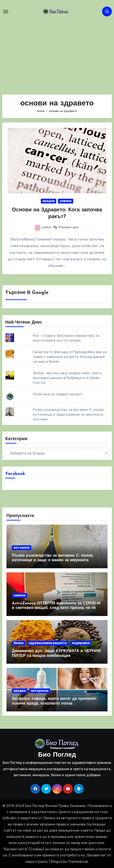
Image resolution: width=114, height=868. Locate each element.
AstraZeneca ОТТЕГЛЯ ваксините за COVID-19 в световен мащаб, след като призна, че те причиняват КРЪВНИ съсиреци (56, 608)
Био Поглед (57, 755)
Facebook (15, 474)
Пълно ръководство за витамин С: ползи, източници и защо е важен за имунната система (69, 415)
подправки (81, 643)
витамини (22, 548)
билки (19, 643)
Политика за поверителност (58, 394)
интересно (40, 691)
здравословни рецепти (48, 643)
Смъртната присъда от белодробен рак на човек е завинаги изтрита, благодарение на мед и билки (70, 357)
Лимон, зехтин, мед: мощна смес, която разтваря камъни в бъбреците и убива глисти (67, 378)
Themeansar (78, 862)
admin (43, 227)
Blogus (56, 862)
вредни (49, 201)
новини (66, 201)
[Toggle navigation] (6, 12)
